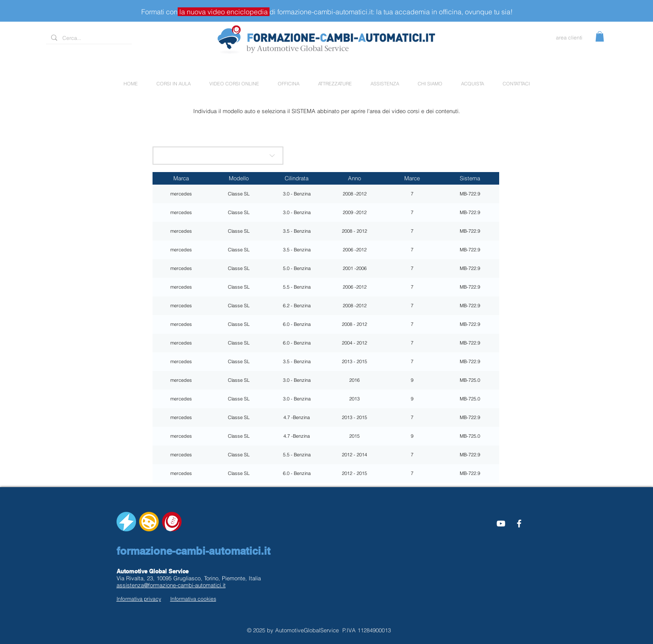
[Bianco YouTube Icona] (501, 524)
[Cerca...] (88, 38)
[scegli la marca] (218, 156)
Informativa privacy (139, 599)
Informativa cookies (193, 599)
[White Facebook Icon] (519, 524)
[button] (600, 36)
